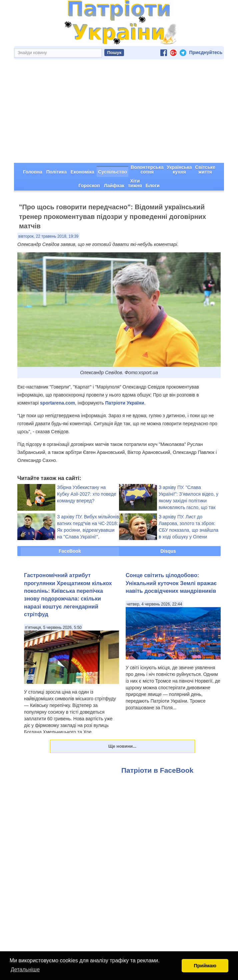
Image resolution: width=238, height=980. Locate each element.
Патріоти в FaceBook (157, 770)
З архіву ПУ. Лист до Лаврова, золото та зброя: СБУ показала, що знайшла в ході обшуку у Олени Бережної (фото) (188, 530)
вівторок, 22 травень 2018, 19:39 (48, 236)
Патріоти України (124, 403)
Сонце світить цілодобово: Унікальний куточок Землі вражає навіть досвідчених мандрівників (171, 583)
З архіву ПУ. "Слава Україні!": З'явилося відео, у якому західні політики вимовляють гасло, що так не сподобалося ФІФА (188, 501)
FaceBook (70, 551)
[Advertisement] (119, 113)
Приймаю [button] (205, 966)
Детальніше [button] (25, 969)
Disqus (168, 551)
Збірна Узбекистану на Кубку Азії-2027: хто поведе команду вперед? (87, 494)
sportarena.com (57, 403)
